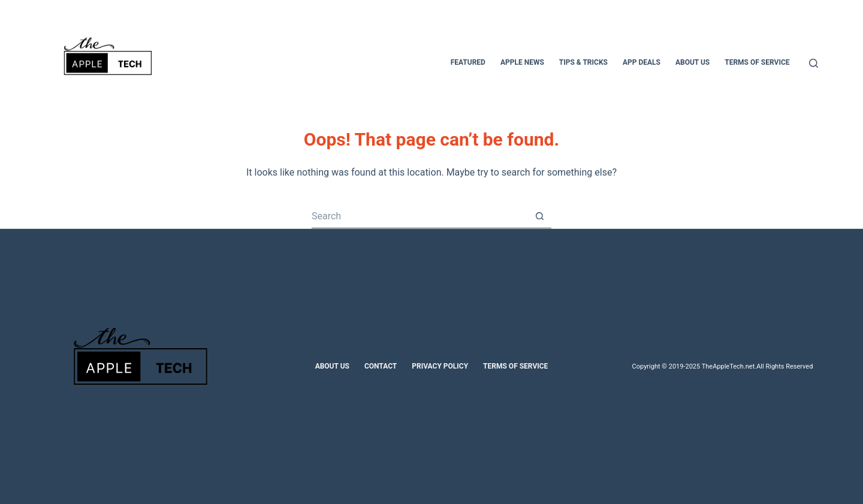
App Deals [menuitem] (642, 62)
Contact (381, 366)
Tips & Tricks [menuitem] (583, 62)
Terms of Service (515, 366)
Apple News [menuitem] (522, 62)
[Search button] (539, 216)
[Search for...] (420, 216)
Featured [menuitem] (468, 62)
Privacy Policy (440, 366)
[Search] (814, 63)
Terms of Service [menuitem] (757, 62)
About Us (332, 366)
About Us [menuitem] (692, 62)
